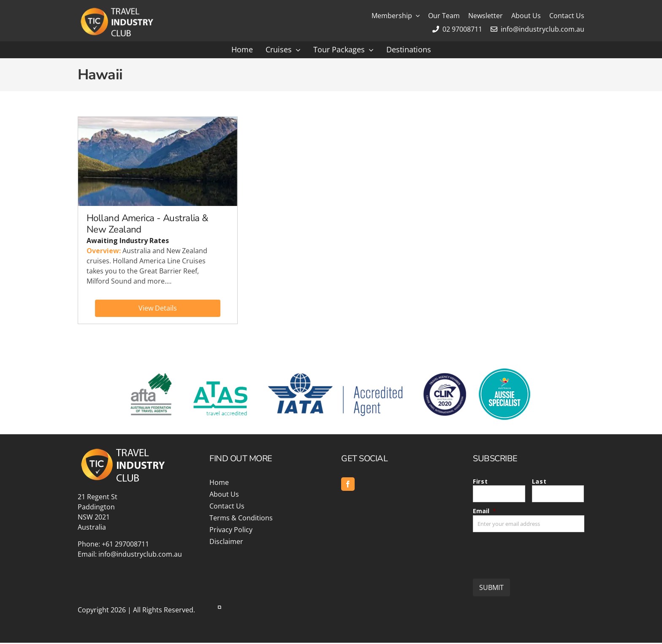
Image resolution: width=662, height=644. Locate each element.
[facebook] (348, 485)
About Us (224, 495)
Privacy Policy (231, 531)
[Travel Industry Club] (116, 10)
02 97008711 (457, 29)
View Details (158, 309)
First (480, 483)
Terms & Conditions (241, 519)
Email (484, 512)
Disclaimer (226, 543)
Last (539, 483)
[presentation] (537, 553)
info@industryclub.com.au (537, 29)
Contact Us (227, 507)
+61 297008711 (125, 545)
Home (219, 484)
